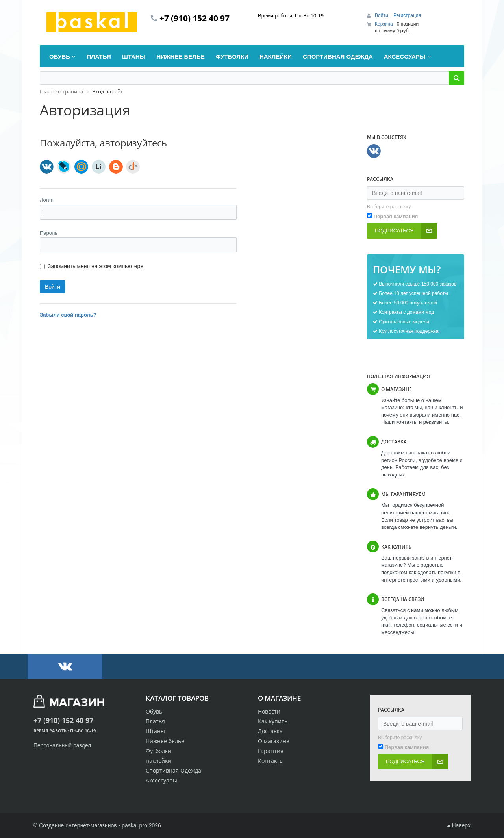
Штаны (155, 731)
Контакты (271, 761)
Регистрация (407, 15)
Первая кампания (396, 216)
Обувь (154, 711)
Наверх (459, 825)
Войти (382, 15)
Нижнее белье (165, 741)
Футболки (158, 751)
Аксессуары (161, 780)
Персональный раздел (62, 745)
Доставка (270, 731)
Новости (269, 711)
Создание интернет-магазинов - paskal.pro (93, 825)
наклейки (158, 761)
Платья (155, 721)
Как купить (273, 721)
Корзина (384, 24)
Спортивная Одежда (173, 770)
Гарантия (271, 751)
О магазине (274, 741)
